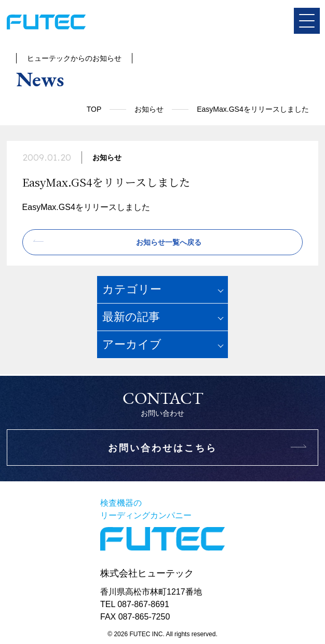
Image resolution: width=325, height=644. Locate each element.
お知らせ (149, 109)
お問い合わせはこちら (162, 448)
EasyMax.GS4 (49, 207)
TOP (94, 109)
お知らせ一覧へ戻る (169, 242)
